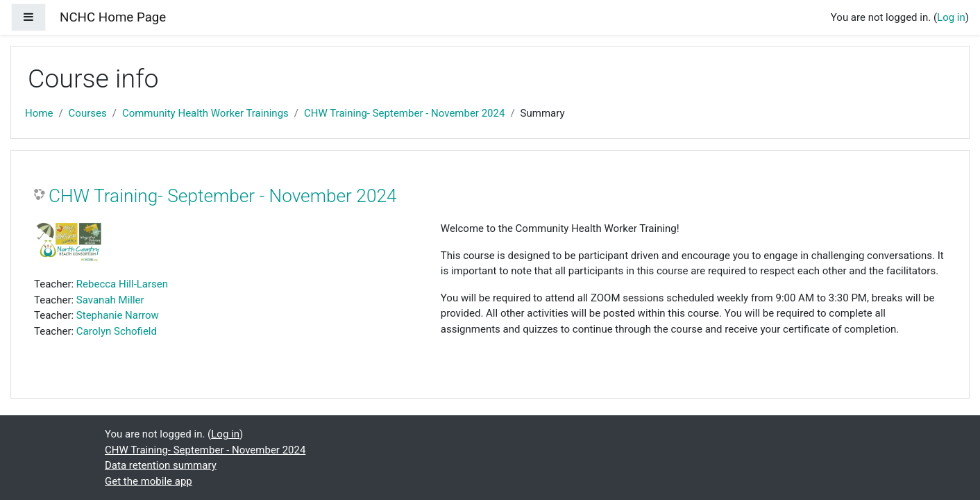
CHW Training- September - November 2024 (404, 113)
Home (39, 113)
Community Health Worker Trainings (205, 113)
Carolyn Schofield (117, 331)
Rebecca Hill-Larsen (122, 284)
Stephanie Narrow (118, 315)
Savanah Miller (110, 300)
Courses (88, 113)
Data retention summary (161, 465)
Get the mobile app (149, 481)
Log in (951, 17)
